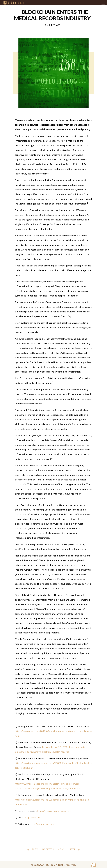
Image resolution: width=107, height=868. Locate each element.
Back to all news (53, 849)
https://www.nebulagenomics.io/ (54, 811)
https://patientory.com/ (42, 824)
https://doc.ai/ (32, 817)
